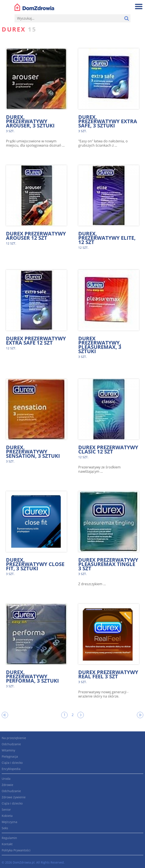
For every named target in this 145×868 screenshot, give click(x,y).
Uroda (6, 779)
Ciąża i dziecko (12, 763)
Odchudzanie (11, 744)
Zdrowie (7, 785)
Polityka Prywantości (16, 850)
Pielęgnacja (10, 756)
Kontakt (7, 844)
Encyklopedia (11, 769)
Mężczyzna (9, 822)
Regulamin (9, 838)
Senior (6, 810)
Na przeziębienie (14, 738)
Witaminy (8, 750)
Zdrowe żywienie (14, 797)
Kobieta (7, 816)
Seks (5, 828)
